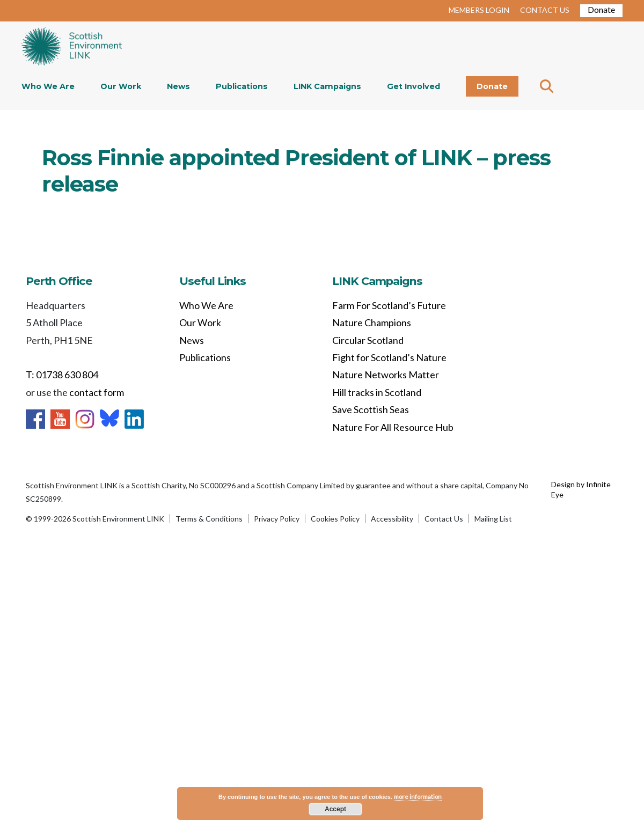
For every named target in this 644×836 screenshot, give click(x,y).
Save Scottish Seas (371, 409)
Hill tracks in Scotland (377, 392)
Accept (335, 809)
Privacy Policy (277, 519)
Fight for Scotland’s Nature (389, 357)
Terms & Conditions (209, 519)
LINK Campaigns (327, 86)
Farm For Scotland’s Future (389, 305)
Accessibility (392, 519)
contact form (97, 392)
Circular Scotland (368, 340)
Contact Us (444, 519)
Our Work (121, 86)
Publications (242, 86)
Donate (601, 9)
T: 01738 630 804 (62, 375)
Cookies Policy (335, 519)
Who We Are (48, 86)
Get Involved (414, 86)
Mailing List (493, 519)
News (178, 86)
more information (418, 797)
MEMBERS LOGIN (479, 10)
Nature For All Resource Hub (393, 427)
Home (72, 47)
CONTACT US (545, 10)
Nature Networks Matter (386, 375)
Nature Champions (372, 322)
